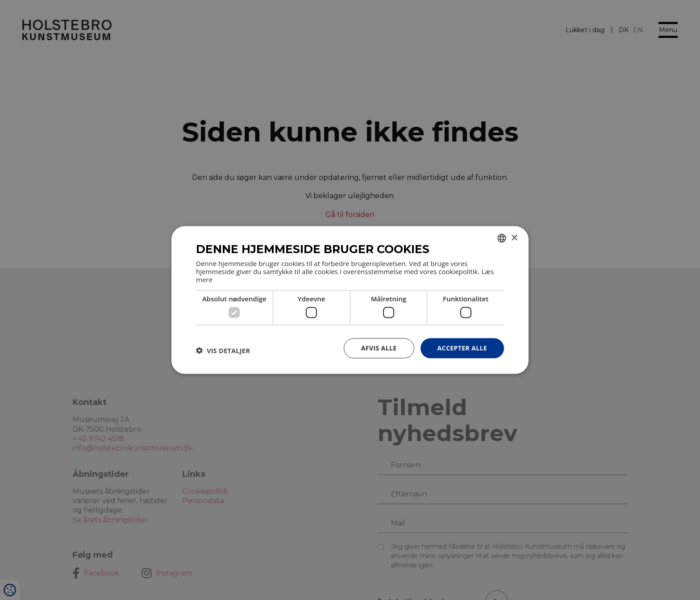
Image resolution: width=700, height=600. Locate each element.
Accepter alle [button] (462, 348)
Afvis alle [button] (379, 348)
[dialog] (350, 300)
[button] (223, 350)
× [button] (514, 238)
